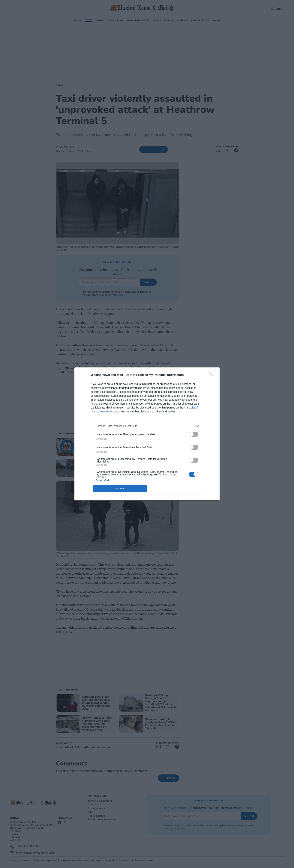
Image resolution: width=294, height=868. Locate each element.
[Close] (212, 375)
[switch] (193, 434)
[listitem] (147, 426)
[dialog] (147, 434)
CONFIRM (120, 488)
